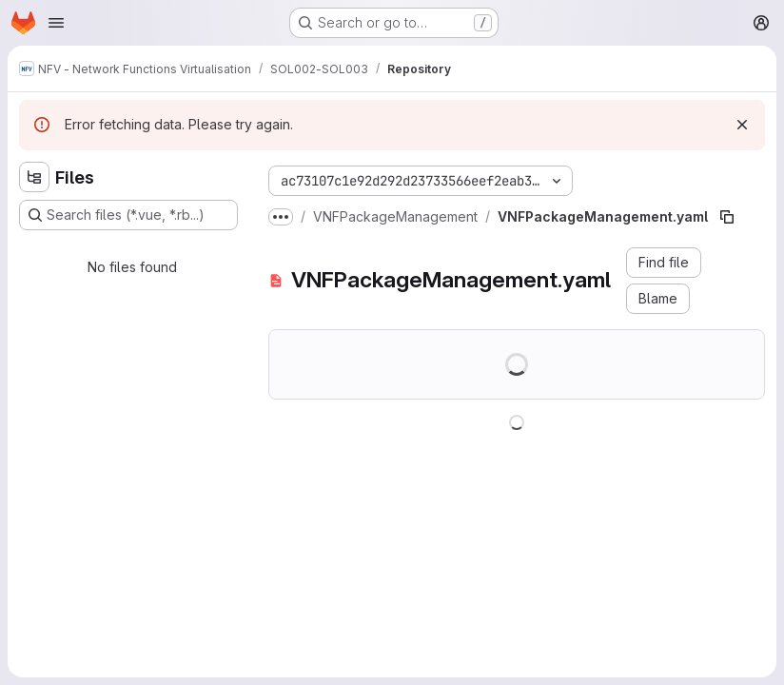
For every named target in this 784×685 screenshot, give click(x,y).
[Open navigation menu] (56, 23)
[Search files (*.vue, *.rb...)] (128, 215)
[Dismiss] (742, 125)
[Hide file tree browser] (34, 177)
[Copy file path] (727, 217)
